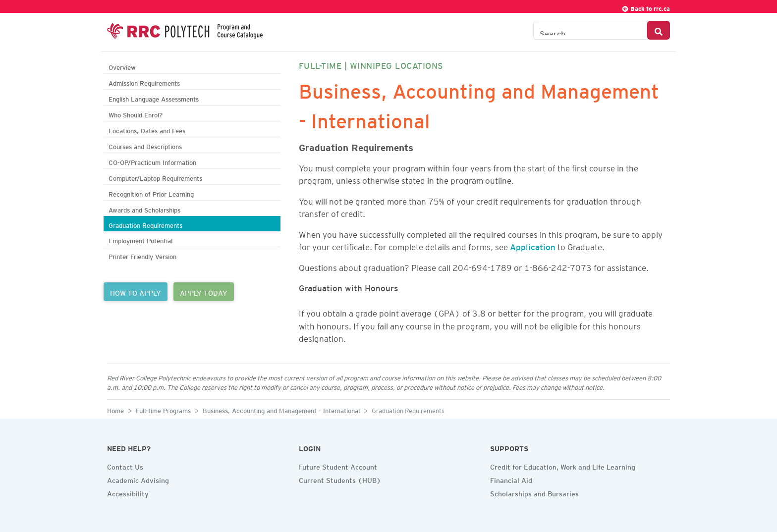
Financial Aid (511, 479)
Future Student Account (338, 466)
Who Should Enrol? (136, 114)
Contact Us (125, 466)
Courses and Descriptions (145, 145)
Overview (122, 66)
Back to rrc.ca (646, 7)
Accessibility (128, 492)
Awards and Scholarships (144, 209)
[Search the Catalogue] (590, 30)
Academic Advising (138, 479)
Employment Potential (140, 239)
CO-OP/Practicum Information (152, 161)
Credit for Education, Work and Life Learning (563, 466)
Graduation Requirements (145, 224)
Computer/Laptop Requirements (155, 177)
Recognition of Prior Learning (151, 193)
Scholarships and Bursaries (534, 492)
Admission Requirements (144, 82)
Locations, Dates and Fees (147, 130)
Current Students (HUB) (340, 479)
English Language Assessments (154, 98)
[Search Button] (659, 30)
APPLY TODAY (204, 292)
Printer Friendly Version (142, 255)
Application (533, 245)
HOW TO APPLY (136, 292)
